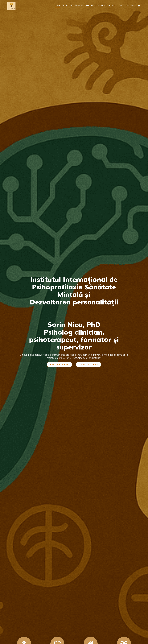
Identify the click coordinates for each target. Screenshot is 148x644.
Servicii (90, 6)
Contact (113, 6)
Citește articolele (59, 365)
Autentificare (127, 6)
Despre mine (77, 6)
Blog (66, 6)
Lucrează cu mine (89, 365)
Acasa (57, 6)
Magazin (101, 6)
